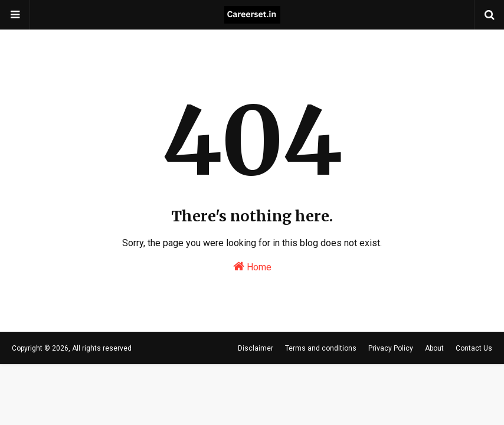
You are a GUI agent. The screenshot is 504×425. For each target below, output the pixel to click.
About (434, 348)
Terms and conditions (321, 348)
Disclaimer (256, 348)
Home (252, 267)
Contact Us (474, 348)
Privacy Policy (391, 348)
